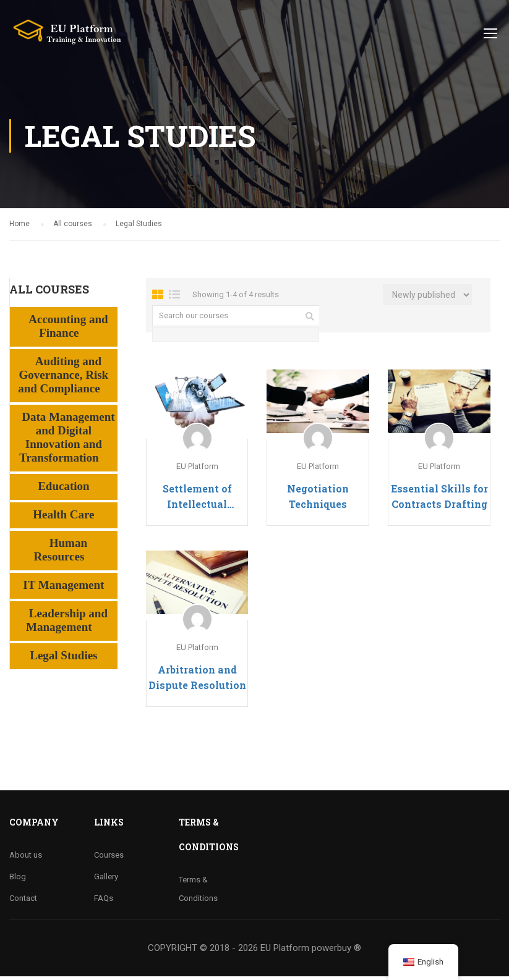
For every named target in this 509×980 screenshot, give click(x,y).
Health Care (63, 518)
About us (26, 859)
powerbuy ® (336, 952)
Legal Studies (63, 659)
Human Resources (60, 553)
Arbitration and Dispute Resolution (197, 681)
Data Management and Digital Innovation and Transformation (67, 441)
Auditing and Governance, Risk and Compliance (63, 378)
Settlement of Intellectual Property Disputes (197, 501)
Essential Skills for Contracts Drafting (439, 500)
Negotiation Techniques (318, 500)
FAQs (104, 902)
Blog (18, 880)
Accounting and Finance (68, 330)
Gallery (106, 880)
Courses (109, 859)
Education (63, 490)
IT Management (63, 589)
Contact (23, 902)
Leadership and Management (67, 624)
